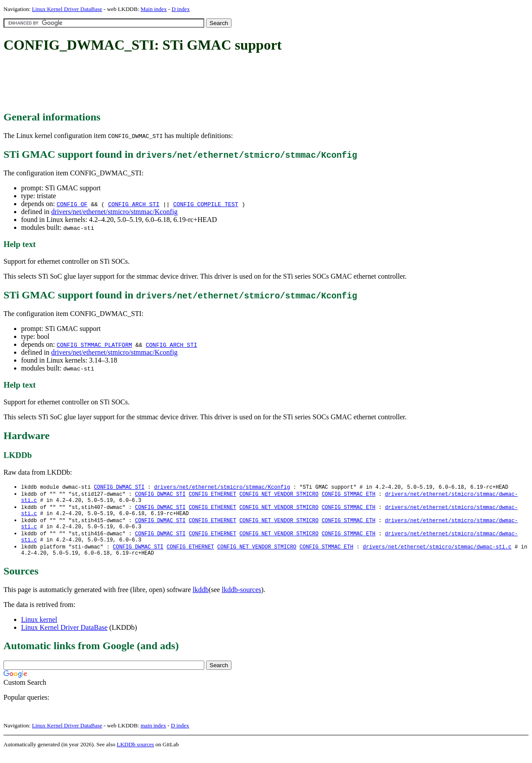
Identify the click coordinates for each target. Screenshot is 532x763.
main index (153, 735)
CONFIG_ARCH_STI (134, 204)
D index (181, 9)
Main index (154, 9)
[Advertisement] (163, 83)
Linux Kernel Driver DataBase (67, 9)
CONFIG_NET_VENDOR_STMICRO (279, 495)
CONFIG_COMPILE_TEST (206, 204)
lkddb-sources (242, 599)
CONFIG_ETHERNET (213, 495)
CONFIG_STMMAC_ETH (348, 495)
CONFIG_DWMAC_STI (119, 487)
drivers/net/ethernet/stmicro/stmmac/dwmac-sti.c (437, 554)
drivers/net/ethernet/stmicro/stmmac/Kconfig (114, 212)
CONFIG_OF (72, 204)
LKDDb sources (136, 754)
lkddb (201, 599)
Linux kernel (39, 629)
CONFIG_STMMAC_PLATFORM (94, 345)
